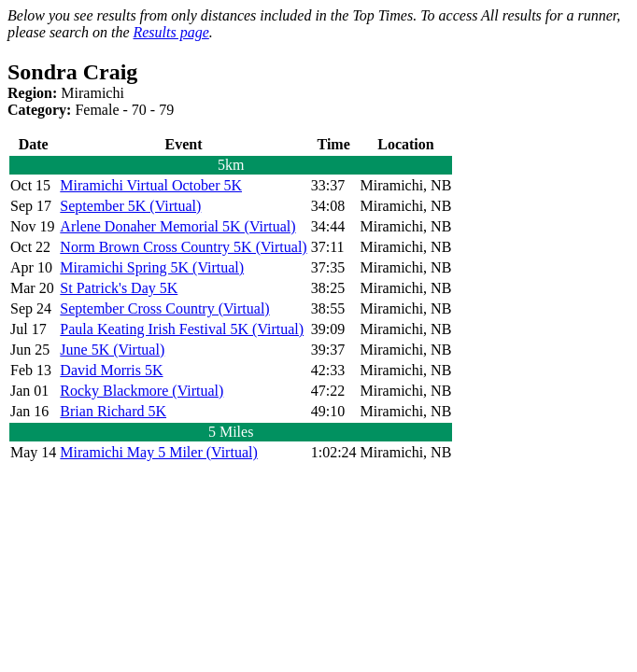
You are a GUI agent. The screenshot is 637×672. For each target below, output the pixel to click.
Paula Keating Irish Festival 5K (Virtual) (182, 329)
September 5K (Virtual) (130, 206)
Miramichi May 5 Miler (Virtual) (158, 452)
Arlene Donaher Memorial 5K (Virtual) (177, 226)
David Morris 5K (111, 370)
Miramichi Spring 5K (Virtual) (152, 267)
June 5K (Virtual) (112, 350)
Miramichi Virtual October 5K (151, 185)
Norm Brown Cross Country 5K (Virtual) (183, 247)
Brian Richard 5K (113, 411)
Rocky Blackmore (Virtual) (142, 391)
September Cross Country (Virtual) (164, 308)
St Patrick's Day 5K (119, 288)
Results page (170, 32)
